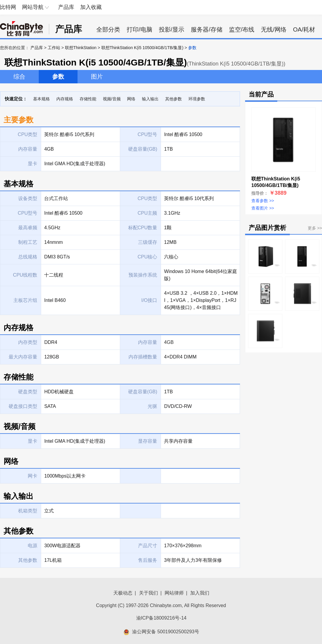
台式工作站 (56, 198)
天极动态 (123, 593)
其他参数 (174, 99)
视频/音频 (112, 99)
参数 (58, 77)
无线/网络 (274, 29)
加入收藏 (91, 7)
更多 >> (315, 228)
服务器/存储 (207, 29)
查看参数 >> (263, 201)
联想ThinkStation (81, 48)
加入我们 (200, 593)
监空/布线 (242, 29)
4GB (169, 342)
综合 (19, 77)
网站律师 (174, 593)
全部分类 (108, 29)
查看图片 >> (263, 208)
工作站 (54, 48)
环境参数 (197, 99)
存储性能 (88, 99)
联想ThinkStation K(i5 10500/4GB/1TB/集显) (142, 48)
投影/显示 (172, 29)
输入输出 (150, 99)
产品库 (66, 7)
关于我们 (148, 593)
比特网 (8, 7)
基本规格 (41, 99)
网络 (131, 99)
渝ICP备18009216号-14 (161, 618)
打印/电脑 (140, 29)
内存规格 (65, 99)
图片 (97, 77)
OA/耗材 (304, 29)
